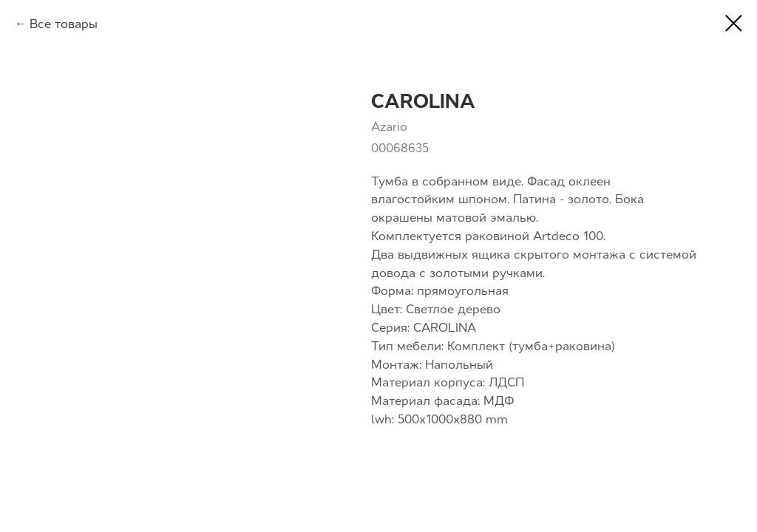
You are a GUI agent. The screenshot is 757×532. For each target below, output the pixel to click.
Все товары (64, 24)
